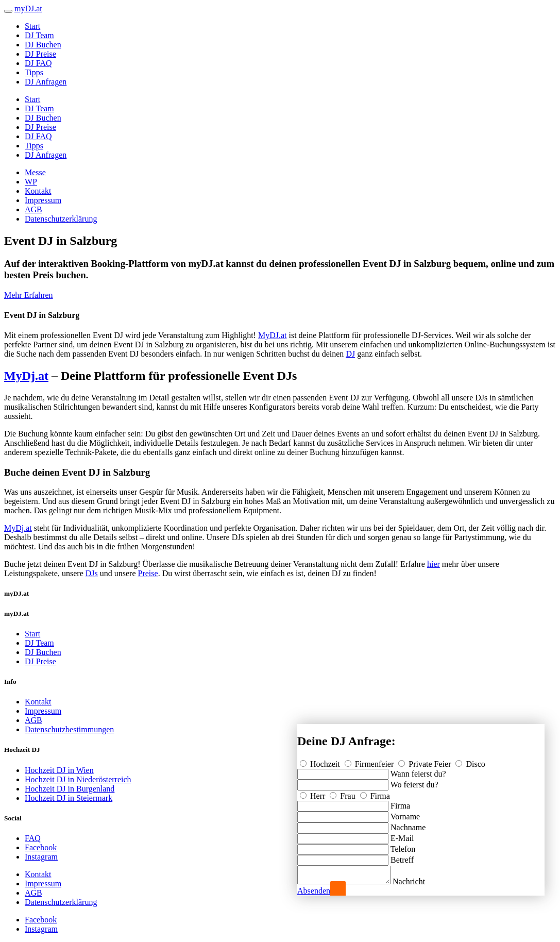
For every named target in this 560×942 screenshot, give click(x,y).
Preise (148, 573)
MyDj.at (26, 376)
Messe (35, 172)
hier (434, 564)
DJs (92, 573)
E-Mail (402, 835)
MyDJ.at (273, 335)
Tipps (34, 72)
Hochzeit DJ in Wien (59, 770)
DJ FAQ (38, 63)
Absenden (314, 891)
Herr (313, 793)
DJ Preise (40, 54)
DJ (350, 354)
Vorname (405, 813)
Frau (343, 793)
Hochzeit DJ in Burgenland (70, 789)
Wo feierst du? (414, 781)
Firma (375, 793)
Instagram (41, 857)
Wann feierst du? (418, 771)
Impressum (43, 200)
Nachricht (419, 881)
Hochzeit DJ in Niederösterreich (78, 779)
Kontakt (38, 191)
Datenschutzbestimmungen (69, 729)
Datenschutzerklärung (61, 219)
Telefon (403, 846)
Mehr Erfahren (29, 295)
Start (32, 26)
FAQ (33, 838)
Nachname (408, 824)
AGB (33, 209)
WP (31, 182)
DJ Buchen (43, 45)
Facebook (41, 847)
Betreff (402, 857)
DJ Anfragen (46, 82)
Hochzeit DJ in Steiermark (69, 798)
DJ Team (39, 35)
